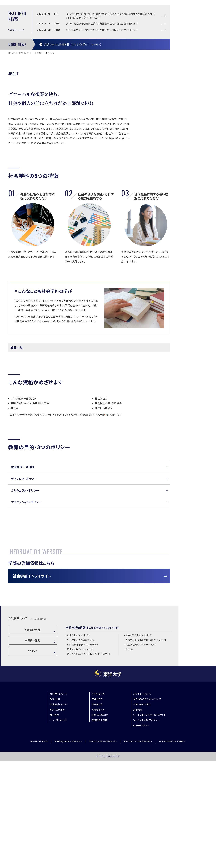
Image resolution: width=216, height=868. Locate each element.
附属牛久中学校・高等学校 (102, 849)
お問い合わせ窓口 (142, 812)
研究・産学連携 (57, 817)
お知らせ (33, 758)
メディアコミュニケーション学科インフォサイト (89, 761)
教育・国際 (24, 135)
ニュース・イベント (59, 827)
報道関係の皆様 (99, 827)
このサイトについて (142, 801)
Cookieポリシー (141, 833)
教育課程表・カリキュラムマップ (141, 752)
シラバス (130, 756)
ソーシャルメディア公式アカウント (150, 822)
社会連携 (55, 822)
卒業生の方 (97, 812)
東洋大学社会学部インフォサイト (83, 752)
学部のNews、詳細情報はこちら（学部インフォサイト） (73, 126)
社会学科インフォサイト (78, 743)
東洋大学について (59, 801)
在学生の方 (97, 806)
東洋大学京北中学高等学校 (137, 849)
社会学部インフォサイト (32, 683)
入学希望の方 (98, 801)
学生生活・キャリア (59, 812)
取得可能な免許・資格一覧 (92, 497)
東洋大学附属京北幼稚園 (171, 849)
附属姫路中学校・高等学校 (68, 849)
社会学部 (37, 135)
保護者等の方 (98, 817)
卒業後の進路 (33, 748)
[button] (89, 549)
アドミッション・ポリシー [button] (26, 584)
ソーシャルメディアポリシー (146, 827)
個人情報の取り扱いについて (147, 806)
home (12, 135)
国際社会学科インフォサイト (81, 756)
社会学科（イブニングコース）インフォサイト (146, 747)
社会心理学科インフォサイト (139, 743)
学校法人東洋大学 (39, 849)
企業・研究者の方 (100, 822)
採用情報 (138, 817)
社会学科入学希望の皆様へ (81, 747)
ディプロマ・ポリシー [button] (24, 560)
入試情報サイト (33, 737)
